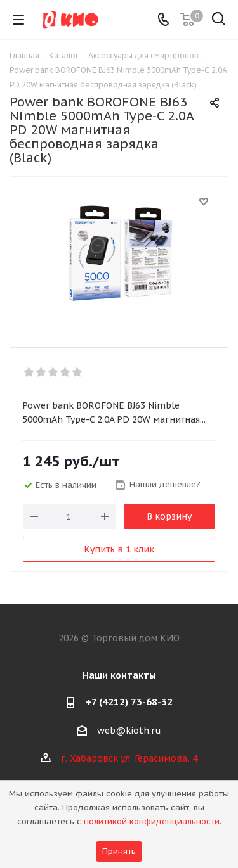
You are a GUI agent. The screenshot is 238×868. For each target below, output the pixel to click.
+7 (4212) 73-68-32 (129, 702)
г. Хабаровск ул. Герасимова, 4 (129, 758)
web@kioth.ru (129, 731)
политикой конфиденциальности (152, 821)
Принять (119, 851)
